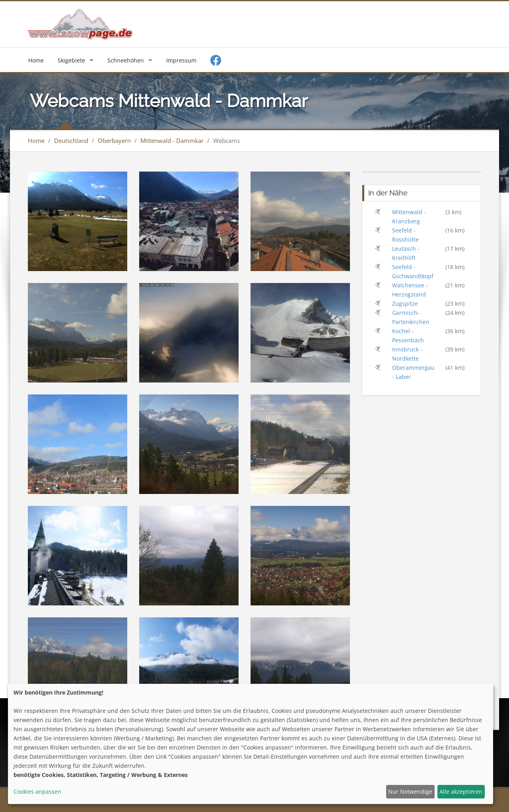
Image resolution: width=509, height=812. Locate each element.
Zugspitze (405, 304)
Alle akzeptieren (461, 792)
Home (36, 60)
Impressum (181, 60)
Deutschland (71, 141)
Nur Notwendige (410, 792)
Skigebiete (71, 60)
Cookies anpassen (37, 792)
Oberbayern (114, 141)
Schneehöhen (126, 60)
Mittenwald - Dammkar (172, 141)
